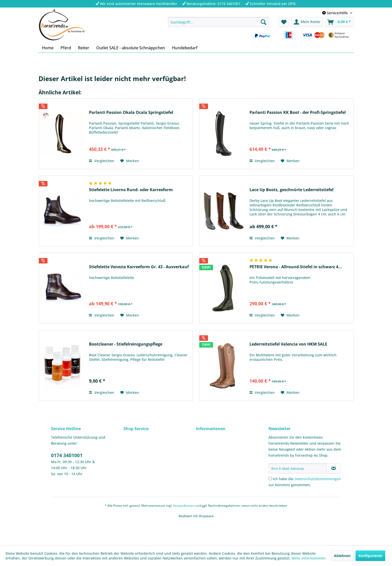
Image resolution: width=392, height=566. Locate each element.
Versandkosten (184, 506)
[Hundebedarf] (185, 48)
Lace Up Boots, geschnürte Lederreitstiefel (291, 190)
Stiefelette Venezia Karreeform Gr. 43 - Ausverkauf (139, 267)
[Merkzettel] (284, 22)
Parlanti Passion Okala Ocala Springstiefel (131, 112)
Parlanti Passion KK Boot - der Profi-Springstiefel (298, 112)
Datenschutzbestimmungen (318, 479)
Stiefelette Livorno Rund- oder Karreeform (131, 190)
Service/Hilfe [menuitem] (335, 13)
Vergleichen (102, 161)
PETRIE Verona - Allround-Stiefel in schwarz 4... (296, 267)
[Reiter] (84, 48)
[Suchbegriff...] (218, 22)
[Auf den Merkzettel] (130, 161)
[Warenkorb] (339, 22)
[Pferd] (66, 48)
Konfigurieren (370, 556)
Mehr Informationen (308, 558)
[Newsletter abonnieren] (333, 468)
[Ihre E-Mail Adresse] (297, 468)
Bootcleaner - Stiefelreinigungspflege (126, 344)
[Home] (48, 48)
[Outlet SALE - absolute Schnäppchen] (131, 48)
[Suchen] (263, 22)
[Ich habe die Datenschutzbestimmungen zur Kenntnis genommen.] (270, 479)
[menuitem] (218, 22)
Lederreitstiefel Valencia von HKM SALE (288, 344)
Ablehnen (342, 556)
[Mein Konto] (307, 22)
